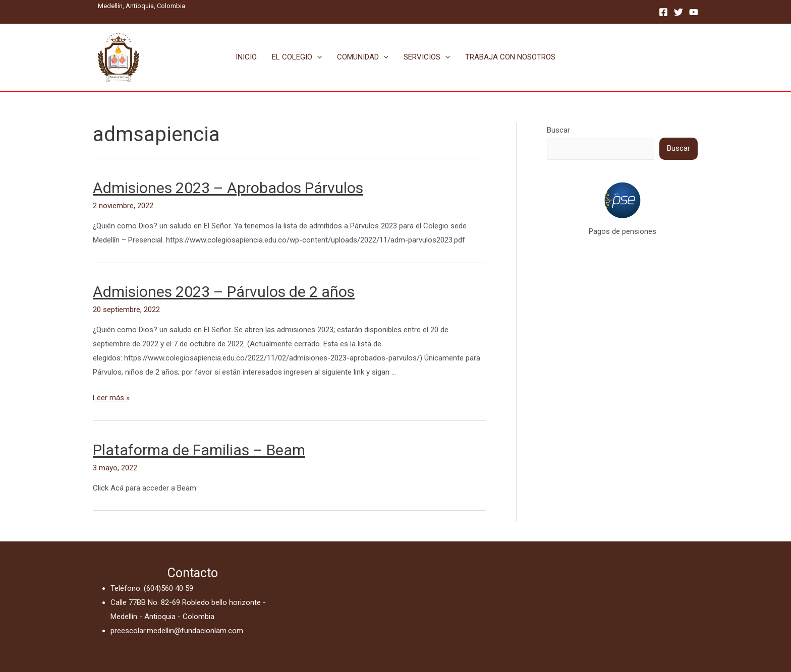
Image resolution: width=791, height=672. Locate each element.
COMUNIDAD (363, 57)
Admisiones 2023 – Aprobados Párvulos (228, 188)
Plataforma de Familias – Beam (199, 450)
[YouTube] (694, 12)
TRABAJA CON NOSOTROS (510, 57)
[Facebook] (663, 12)
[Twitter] (679, 12)
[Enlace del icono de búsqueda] (644, 12)
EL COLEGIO (297, 57)
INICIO (246, 57)
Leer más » (111, 398)
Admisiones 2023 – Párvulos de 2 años (224, 292)
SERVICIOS (427, 57)
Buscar (558, 130)
